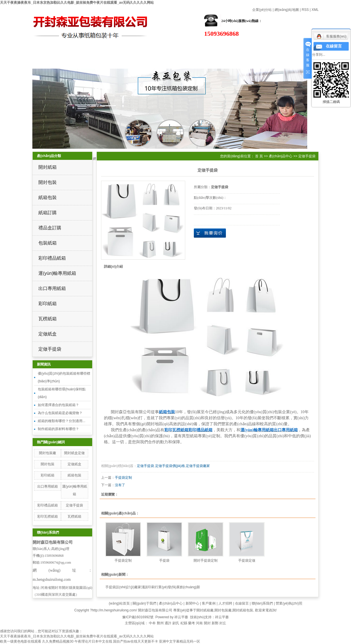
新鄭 (215, 623)
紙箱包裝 (48, 197)
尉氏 (176, 623)
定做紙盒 (48, 334)
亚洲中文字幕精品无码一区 (180, 641)
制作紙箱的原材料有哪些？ (58, 429)
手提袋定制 (123, 478)
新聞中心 (192, 603)
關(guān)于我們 (86, 47)
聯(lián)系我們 (86, 61)
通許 (168, 623)
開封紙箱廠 (205, 610)
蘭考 (192, 623)
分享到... (319, 55)
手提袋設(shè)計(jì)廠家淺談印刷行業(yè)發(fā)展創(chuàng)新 (153, 587)
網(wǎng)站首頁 (28, 47)
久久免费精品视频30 (58, 641)
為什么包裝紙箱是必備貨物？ (60, 413)
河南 (199, 623)
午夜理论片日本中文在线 (93, 641)
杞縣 (184, 623)
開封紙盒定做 (74, 453)
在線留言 (29, 61)
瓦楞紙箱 (48, 319)
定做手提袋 (50, 349)
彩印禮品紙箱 (52, 258)
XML (315, 10)
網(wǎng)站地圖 (287, 10)
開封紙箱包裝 (243, 610)
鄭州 (160, 623)
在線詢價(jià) (210, 233)
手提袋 (164, 560)
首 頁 (259, 156)
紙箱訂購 (48, 213)
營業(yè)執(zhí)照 (289, 603)
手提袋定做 (247, 560)
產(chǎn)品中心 (143, 47)
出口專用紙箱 (52, 288)
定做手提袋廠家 (198, 466)
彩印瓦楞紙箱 (48, 516)
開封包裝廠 (48, 453)
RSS (305, 10)
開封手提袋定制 (206, 560)
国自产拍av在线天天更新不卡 (136, 641)
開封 (207, 623)
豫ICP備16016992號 (138, 617)
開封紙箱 (48, 167)
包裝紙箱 (48, 243)
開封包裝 (48, 182)
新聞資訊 (200, 47)
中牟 (152, 623)
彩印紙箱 (48, 304)
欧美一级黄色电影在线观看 (21, 641)
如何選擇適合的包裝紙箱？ (58, 405)
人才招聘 (225, 603)
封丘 (223, 623)
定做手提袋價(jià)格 (170, 466)
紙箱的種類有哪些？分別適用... (62, 421)
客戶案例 (209, 603)
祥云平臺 (181, 617)
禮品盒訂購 (50, 228)
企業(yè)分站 (262, 10)
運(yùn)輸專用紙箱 (57, 273)
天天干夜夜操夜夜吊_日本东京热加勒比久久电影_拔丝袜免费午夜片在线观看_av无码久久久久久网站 (77, 3)
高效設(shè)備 (258, 47)
